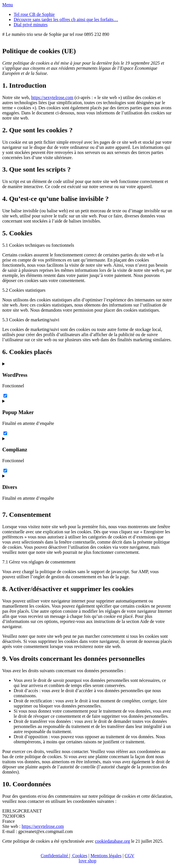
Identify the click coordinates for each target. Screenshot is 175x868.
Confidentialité (55, 856)
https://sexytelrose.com (52, 97)
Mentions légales (106, 856)
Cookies (79, 856)
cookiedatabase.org (112, 841)
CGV (130, 856)
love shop (87, 861)
